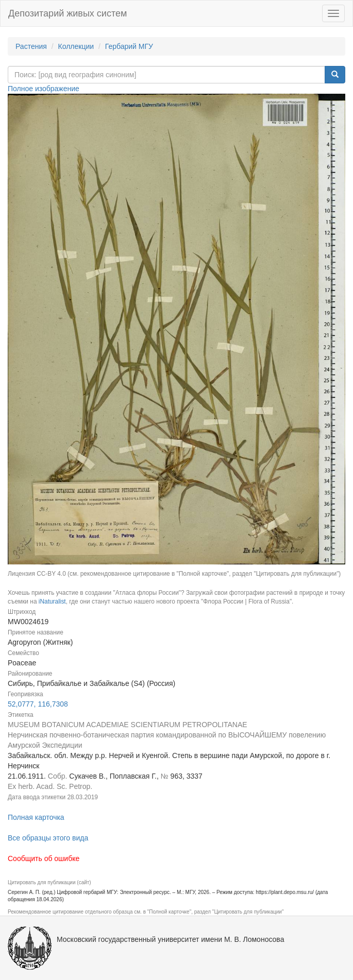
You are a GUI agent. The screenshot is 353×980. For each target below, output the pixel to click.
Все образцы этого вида (48, 838)
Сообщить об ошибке (44, 858)
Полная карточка (36, 817)
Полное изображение (44, 89)
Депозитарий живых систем (68, 13)
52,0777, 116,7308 (38, 704)
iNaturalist (52, 601)
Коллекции (76, 46)
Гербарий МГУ (129, 46)
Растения (31, 46)
